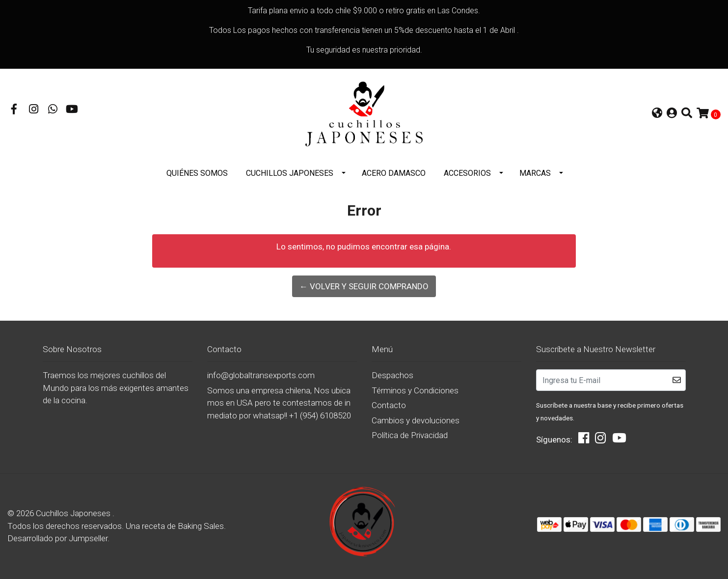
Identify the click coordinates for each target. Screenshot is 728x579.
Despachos (392, 375)
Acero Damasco (394, 173)
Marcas (535, 173)
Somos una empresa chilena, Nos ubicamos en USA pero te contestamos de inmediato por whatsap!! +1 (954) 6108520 (279, 403)
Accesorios (467, 173)
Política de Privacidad (410, 435)
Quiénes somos (197, 173)
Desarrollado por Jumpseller (57, 538)
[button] (657, 114)
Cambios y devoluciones (416, 420)
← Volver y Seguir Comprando (364, 286)
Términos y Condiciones (415, 390)
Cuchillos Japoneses (290, 173)
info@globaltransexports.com (261, 375)
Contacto (389, 405)
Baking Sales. (202, 526)
